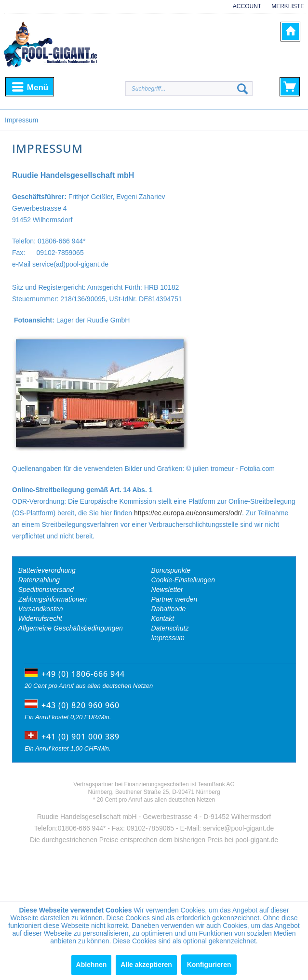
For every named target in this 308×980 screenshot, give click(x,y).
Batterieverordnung (47, 570)
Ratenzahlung (39, 580)
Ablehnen (92, 965)
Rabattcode (169, 609)
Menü (30, 86)
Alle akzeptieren (146, 965)
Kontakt (163, 618)
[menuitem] (244, 11)
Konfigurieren (209, 965)
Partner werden (174, 599)
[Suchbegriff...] (189, 88)
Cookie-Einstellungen (183, 580)
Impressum (168, 638)
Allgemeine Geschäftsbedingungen (71, 628)
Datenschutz (170, 628)
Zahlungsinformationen (53, 599)
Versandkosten (41, 609)
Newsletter (167, 590)
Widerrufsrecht (40, 618)
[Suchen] (242, 89)
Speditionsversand (46, 590)
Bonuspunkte (171, 570)
